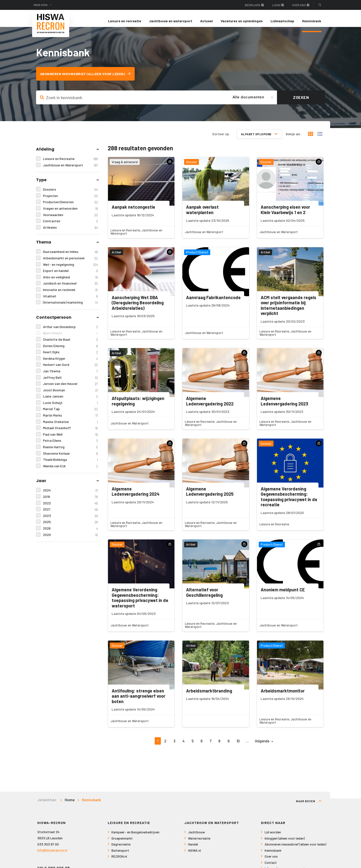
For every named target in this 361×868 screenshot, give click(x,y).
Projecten (70, 201)
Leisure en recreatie (125, 21)
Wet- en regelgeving (70, 269)
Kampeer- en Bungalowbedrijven (135, 837)
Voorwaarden (70, 220)
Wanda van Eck (70, 471)
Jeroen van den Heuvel (70, 389)
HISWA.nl (194, 856)
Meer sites (44, 5)
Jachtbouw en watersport (171, 21)
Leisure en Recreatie (70, 164)
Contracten (70, 226)
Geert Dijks (70, 357)
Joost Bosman (70, 395)
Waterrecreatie (199, 843)
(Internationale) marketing (70, 307)
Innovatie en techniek (70, 295)
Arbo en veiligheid (70, 282)
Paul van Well (70, 439)
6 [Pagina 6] (202, 746)
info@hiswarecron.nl (52, 855)
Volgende (262, 746)
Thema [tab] (44, 247)
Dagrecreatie (121, 849)
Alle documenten (248, 102)
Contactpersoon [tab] (54, 322)
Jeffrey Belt (70, 382)
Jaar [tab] (41, 486)
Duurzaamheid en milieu (70, 257)
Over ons (301, 5)
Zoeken (301, 102)
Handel (193, 849)
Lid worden (273, 837)
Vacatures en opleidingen (242, 21)
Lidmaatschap (282, 21)
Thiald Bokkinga (70, 465)
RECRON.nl (119, 861)
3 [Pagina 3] (174, 746)
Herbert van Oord (70, 370)
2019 (70, 502)
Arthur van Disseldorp (70, 332)
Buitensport (120, 856)
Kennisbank (312, 21)
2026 (70, 533)
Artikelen (70, 233)
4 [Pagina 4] (183, 746)
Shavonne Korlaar (70, 458)
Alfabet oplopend (259, 139)
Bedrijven (254, 5)
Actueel (206, 21)
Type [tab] (41, 185)
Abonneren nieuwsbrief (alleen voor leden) (89, 79)
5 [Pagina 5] (193, 746)
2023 (70, 521)
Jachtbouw (196, 837)
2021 (70, 514)
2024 (70, 495)
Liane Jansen (70, 401)
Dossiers (70, 194)
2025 (70, 527)
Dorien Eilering (70, 351)
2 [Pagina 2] (165, 746)
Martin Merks (70, 420)
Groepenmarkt (122, 843)
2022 (70, 508)
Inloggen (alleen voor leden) (285, 843)
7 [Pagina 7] (211, 746)
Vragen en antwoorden (70, 213)
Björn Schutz (70, 338)
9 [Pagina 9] (229, 746)
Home (70, 805)
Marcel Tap (70, 414)
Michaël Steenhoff (70, 433)
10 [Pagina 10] (238, 746)
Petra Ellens (70, 446)
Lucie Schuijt (70, 408)
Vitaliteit (70, 301)
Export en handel (70, 276)
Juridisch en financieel (70, 288)
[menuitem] (125, 21)
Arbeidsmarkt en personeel (70, 263)
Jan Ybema (70, 376)
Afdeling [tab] (45, 154)
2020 (70, 540)
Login (278, 5)
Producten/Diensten (70, 207)
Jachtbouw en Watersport (70, 170)
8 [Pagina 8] (219, 746)
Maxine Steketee (70, 427)
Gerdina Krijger (70, 363)
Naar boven (309, 806)
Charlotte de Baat (70, 345)
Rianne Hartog (70, 452)
